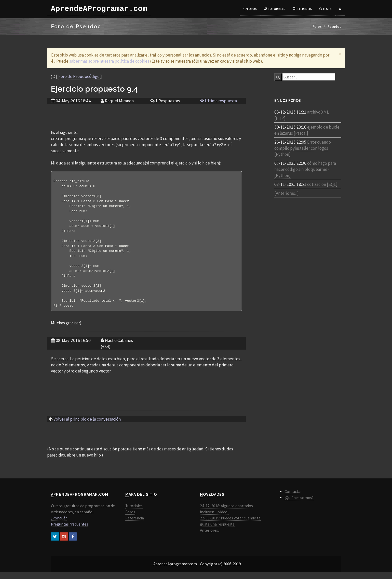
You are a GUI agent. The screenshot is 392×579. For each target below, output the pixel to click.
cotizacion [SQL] (322, 184)
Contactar (293, 498)
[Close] (340, 54)
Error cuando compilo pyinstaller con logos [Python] (303, 148)
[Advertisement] (146, 116)
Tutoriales (275, 9)
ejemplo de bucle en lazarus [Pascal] (307, 130)
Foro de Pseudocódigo (79, 76)
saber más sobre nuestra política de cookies (109, 61)
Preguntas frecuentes (70, 531)
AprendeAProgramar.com (99, 9)
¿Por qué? (59, 525)
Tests (326, 9)
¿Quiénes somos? (299, 505)
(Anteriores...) (287, 193)
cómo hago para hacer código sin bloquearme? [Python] (305, 169)
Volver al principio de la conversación (87, 426)
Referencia (302, 9)
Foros (250, 9)
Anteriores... (210, 537)
